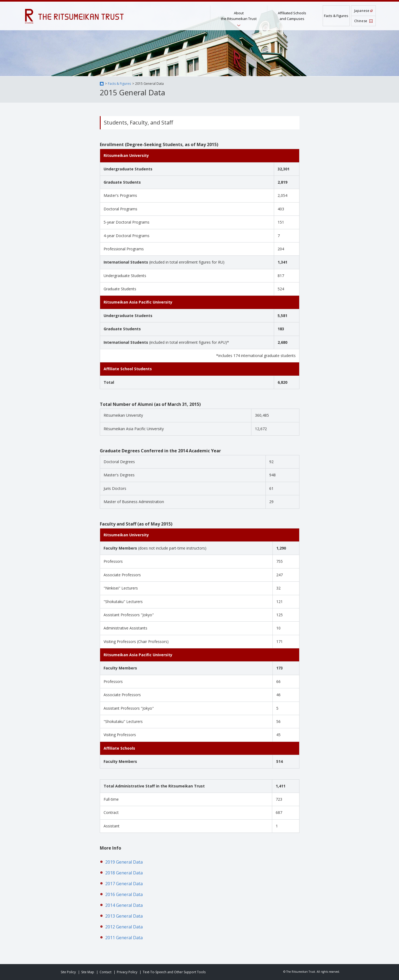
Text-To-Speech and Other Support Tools (174, 972)
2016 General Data (124, 894)
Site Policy (68, 972)
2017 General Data (124, 884)
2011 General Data (124, 938)
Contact (105, 972)
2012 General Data (124, 927)
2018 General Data (124, 873)
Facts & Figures (119, 84)
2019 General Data (124, 862)
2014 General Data (124, 905)
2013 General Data (124, 916)
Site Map (88, 972)
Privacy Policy (127, 972)
